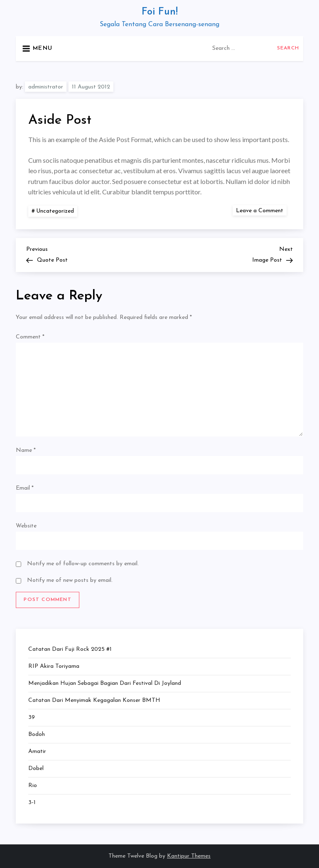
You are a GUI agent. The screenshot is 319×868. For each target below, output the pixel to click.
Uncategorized (55, 211)
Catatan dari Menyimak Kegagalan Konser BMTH (94, 700)
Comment (30, 337)
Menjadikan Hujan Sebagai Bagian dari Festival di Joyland (105, 683)
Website (26, 526)
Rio (33, 786)
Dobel (36, 769)
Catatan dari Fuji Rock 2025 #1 (70, 649)
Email (25, 488)
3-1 (32, 803)
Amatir (37, 752)
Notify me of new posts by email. (70, 580)
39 (32, 717)
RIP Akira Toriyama (54, 666)
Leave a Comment (261, 210)
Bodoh (37, 734)
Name (26, 450)
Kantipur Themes (189, 856)
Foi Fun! (160, 12)
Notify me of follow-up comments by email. (83, 564)
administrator (46, 87)
